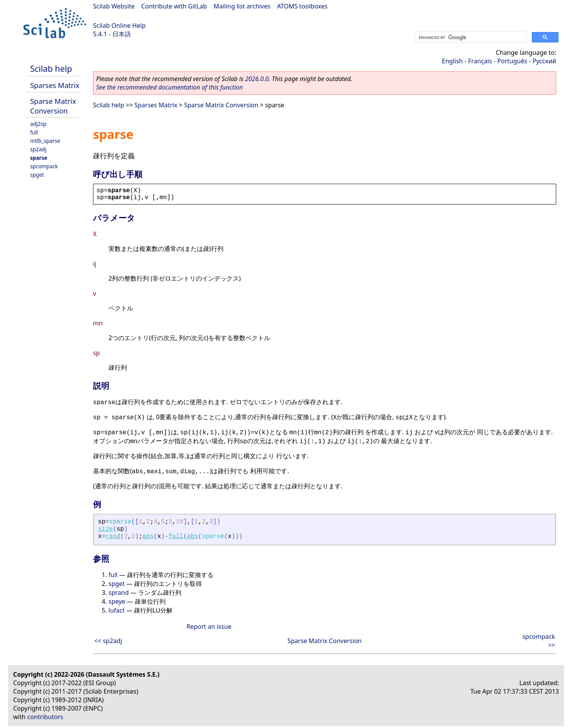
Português (512, 61)
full (34, 132)
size (105, 529)
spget (37, 175)
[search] (470, 37)
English (452, 61)
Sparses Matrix (55, 85)
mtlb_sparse (45, 141)
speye (117, 601)
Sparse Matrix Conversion (53, 106)
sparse (39, 158)
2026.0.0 (257, 79)
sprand (119, 593)
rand (113, 537)
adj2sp (38, 124)
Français (480, 61)
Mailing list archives (242, 6)
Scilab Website (114, 6)
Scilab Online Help (119, 25)
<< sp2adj (108, 641)
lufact (117, 610)
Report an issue (209, 626)
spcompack (44, 166)
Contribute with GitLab (174, 6)
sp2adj (38, 149)
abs (148, 537)
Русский (544, 61)
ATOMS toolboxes (302, 6)
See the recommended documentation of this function (169, 87)
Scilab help (51, 69)
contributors (45, 717)
